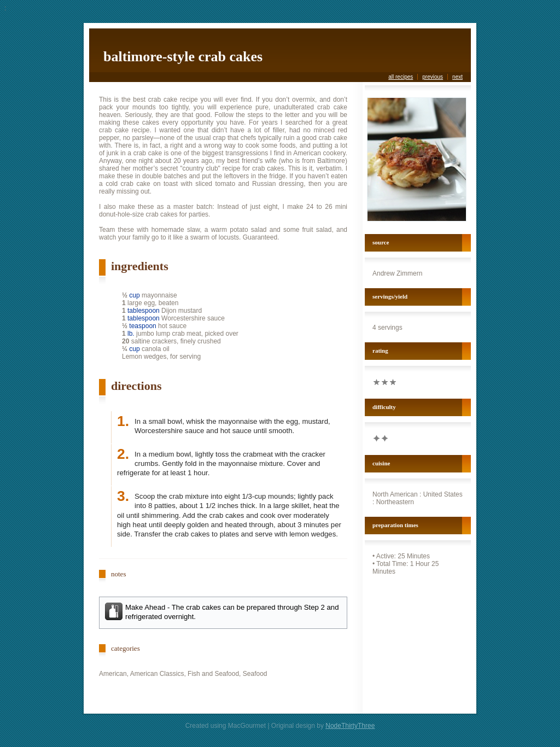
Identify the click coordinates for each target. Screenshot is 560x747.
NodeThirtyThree (350, 726)
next (457, 77)
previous (433, 77)
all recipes (401, 77)
